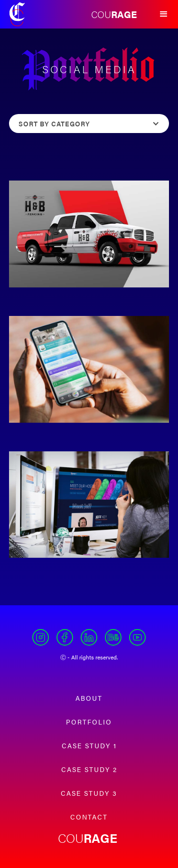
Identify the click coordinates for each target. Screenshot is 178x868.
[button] (164, 14)
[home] (17, 14)
